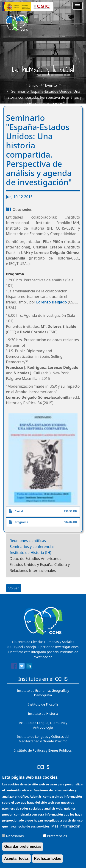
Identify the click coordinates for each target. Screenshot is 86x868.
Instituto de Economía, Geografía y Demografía (43, 693)
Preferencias (57, 838)
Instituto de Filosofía (43, 704)
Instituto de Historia (43, 714)
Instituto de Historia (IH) (30, 553)
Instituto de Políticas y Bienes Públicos (43, 750)
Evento (51, 85)
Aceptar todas (16, 860)
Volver (14, 588)
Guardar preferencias (23, 848)
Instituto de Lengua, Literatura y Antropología (43, 725)
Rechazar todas (47, 860)
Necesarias (15, 838)
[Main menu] (78, 6)
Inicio (34, 85)
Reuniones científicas (28, 541)
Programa (21, 522)
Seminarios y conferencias (32, 547)
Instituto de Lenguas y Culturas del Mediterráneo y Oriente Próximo (43, 739)
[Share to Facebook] (14, 667)
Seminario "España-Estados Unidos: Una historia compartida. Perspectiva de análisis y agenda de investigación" (43, 97)
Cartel (19, 511)
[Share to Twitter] (22, 667)
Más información (66, 828)
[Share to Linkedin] (29, 667)
